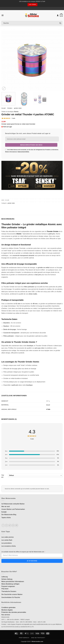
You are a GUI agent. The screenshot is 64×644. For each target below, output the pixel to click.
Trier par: (32, 476)
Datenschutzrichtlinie (23, 152)
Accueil (3, 108)
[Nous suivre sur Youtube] (17, 525)
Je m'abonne (32, 561)
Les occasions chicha (9, 546)
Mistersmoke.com (37, 641)
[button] (3, 15)
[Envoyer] (60, 23)
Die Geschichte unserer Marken (12, 594)
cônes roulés (33, 294)
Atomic (16, 112)
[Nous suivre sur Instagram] (7, 525)
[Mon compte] (58, 15)
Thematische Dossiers (9, 591)
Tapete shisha (6, 518)
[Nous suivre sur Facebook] (3, 525)
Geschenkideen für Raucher (11, 597)
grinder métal (18, 108)
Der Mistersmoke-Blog (9, 515)
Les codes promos (8, 537)
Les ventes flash (7, 540)
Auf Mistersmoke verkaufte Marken (13, 504)
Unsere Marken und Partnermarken (13, 509)
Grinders (10, 108)
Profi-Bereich (24, 638)
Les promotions (7, 543)
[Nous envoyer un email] (13, 525)
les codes (32, 4)
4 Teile (48, 409)
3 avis (13, 118)
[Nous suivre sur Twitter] (10, 525)
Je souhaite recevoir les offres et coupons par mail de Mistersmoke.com (23, 552)
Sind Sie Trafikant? (38, 638)
